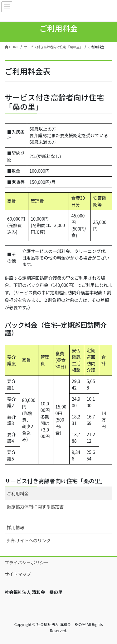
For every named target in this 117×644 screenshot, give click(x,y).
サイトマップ (18, 574)
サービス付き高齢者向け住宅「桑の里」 (55, 481)
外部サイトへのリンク (29, 540)
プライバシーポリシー (27, 562)
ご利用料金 (18, 493)
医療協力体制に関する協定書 (35, 506)
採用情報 (16, 527)
